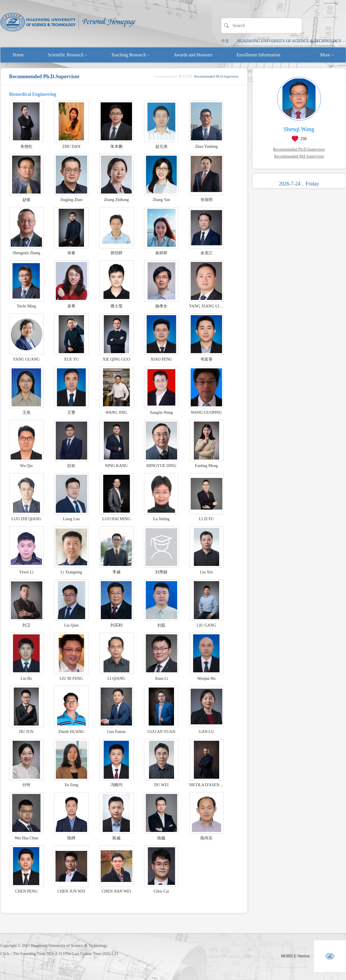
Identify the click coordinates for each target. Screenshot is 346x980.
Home (18, 55)
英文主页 (185, 76)
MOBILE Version (295, 956)
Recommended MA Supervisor (299, 156)
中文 (225, 41)
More (327, 55)
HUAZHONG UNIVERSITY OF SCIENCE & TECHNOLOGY (289, 41)
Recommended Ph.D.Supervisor (299, 149)
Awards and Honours (193, 55)
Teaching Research (130, 55)
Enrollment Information (258, 55)
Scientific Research (68, 55)
